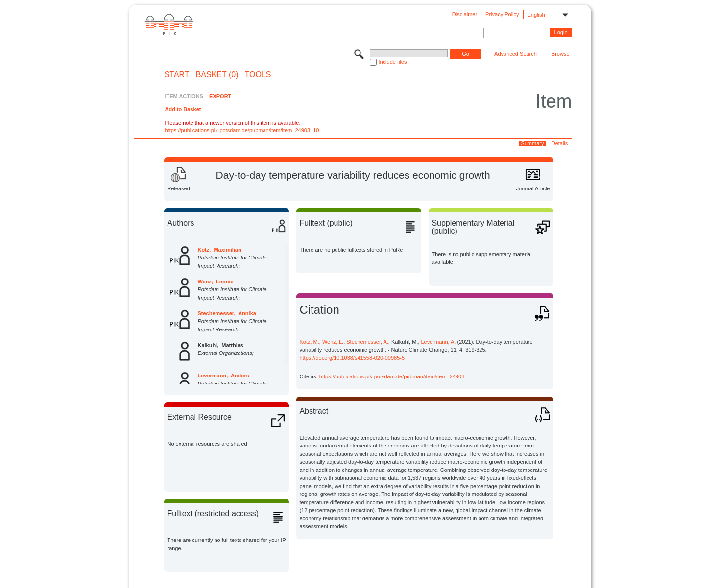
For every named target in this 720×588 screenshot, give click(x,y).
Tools (258, 75)
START (177, 75)
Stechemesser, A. (367, 342)
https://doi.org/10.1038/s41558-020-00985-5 (352, 358)
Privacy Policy (502, 14)
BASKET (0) (217, 75)
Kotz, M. (309, 342)
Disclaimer (465, 14)
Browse (561, 54)
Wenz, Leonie (215, 282)
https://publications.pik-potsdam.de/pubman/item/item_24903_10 (242, 130)
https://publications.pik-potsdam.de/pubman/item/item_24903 (392, 376)
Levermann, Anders (223, 376)
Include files (392, 62)
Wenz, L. (333, 342)
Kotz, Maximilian (219, 250)
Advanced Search (516, 54)
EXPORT (220, 96)
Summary (532, 143)
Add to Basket (183, 109)
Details (560, 143)
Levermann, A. (439, 342)
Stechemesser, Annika (227, 313)
